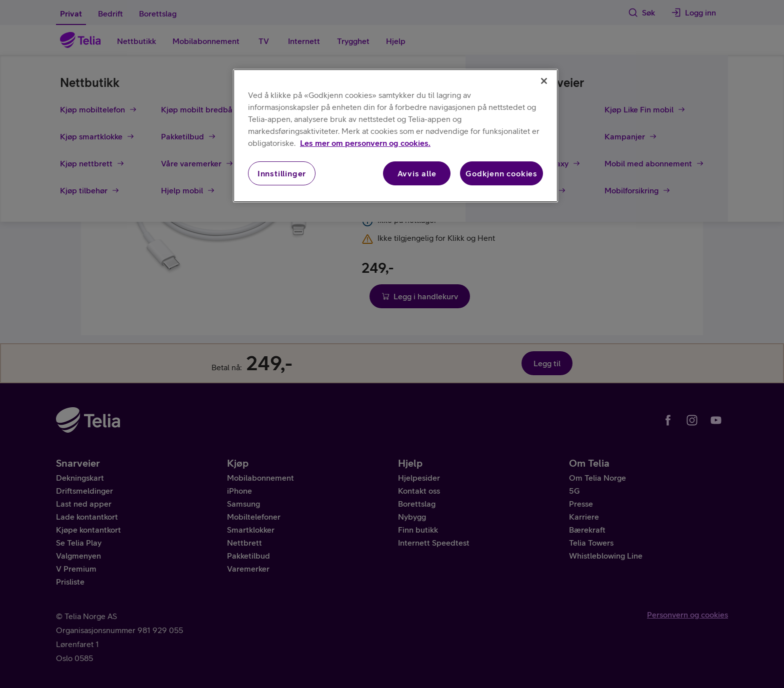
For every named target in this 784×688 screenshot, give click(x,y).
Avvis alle (417, 173)
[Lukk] (544, 81)
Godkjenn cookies (501, 173)
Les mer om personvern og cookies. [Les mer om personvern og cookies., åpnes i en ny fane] (365, 143)
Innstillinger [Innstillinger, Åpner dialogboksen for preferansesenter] (282, 173)
